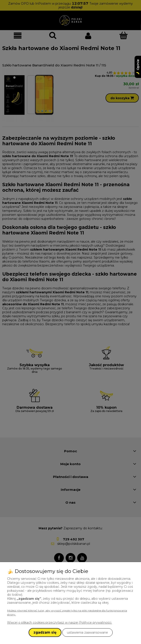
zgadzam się (45, 632)
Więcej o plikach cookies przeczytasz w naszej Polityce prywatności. (60, 623)
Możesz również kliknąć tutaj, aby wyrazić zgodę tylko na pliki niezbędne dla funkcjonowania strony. (67, 612)
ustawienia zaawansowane (87, 632)
